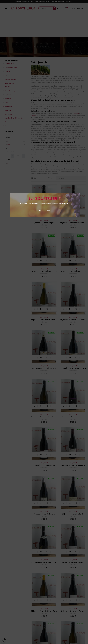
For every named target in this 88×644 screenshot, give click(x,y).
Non (49, 210)
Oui (40, 210)
